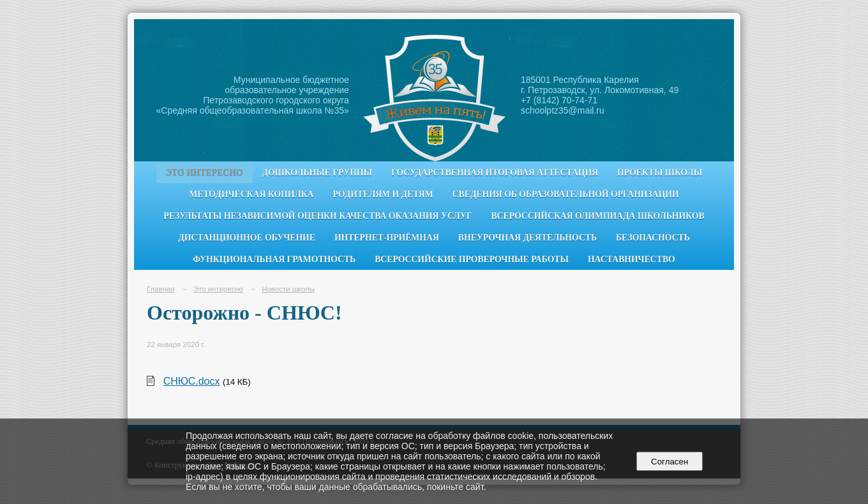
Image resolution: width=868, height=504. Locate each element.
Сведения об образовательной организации (566, 194)
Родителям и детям (383, 194)
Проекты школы (660, 173)
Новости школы (288, 289)
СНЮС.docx (192, 381)
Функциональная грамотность (274, 259)
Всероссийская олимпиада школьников (597, 216)
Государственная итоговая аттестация (495, 173)
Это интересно (205, 173)
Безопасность (653, 238)
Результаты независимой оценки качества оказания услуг (318, 216)
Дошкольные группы (317, 173)
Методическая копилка (251, 194)
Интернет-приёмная (387, 238)
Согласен (670, 462)
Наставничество (632, 259)
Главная (161, 289)
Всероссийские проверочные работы (472, 259)
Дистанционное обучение (247, 238)
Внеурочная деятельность (528, 238)
